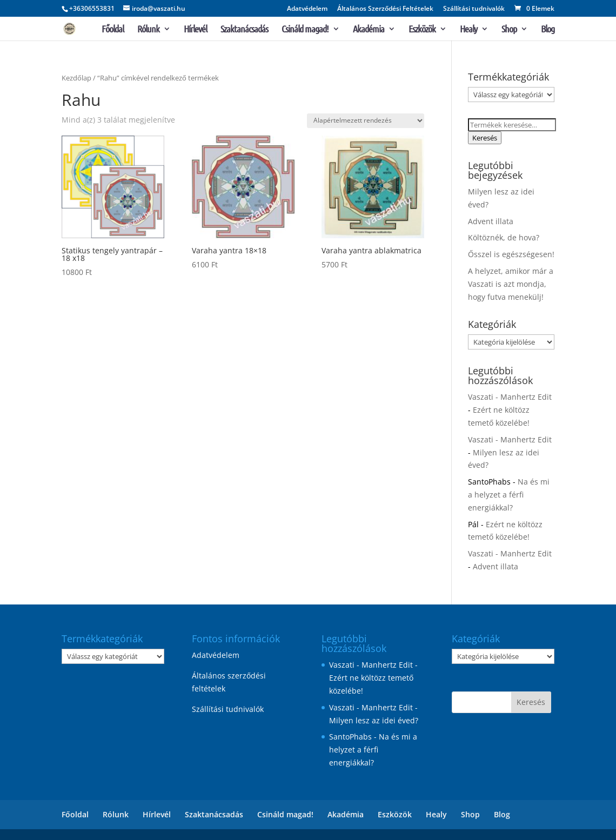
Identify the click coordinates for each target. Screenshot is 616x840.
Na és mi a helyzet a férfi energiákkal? (509, 495)
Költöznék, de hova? (504, 237)
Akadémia (369, 30)
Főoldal (113, 30)
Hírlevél (195, 30)
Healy (468, 30)
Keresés (485, 138)
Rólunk (148, 30)
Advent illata (491, 221)
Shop (509, 30)
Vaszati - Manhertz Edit (510, 397)
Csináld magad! (305, 30)
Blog (548, 30)
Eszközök (422, 30)
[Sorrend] (366, 121)
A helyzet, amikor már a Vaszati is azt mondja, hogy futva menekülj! (511, 284)
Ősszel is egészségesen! (511, 254)
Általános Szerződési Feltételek (385, 9)
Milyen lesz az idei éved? (374, 720)
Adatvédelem (307, 9)
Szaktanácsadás (244, 30)
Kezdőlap (76, 78)
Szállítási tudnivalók (474, 9)
